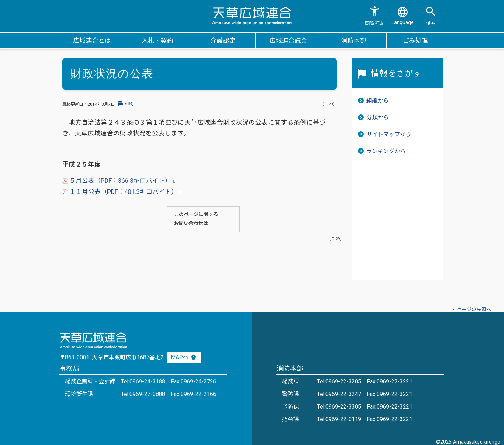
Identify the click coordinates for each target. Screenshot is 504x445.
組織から (378, 101)
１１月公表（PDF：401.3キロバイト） (122, 192)
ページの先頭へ (474, 309)
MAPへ (184, 357)
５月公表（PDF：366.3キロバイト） (119, 180)
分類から (378, 117)
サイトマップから (389, 134)
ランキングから (386, 151)
